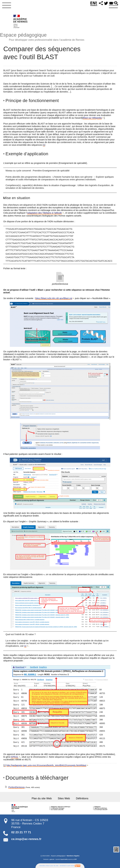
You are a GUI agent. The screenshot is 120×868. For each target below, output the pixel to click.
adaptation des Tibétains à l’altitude (45, 213)
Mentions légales (73, 856)
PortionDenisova (16, 787)
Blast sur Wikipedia (92, 118)
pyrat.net (52, 859)
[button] (101, 3)
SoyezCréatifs (64, 859)
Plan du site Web (42, 798)
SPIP (75, 859)
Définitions (82, 798)
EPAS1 (15, 757)
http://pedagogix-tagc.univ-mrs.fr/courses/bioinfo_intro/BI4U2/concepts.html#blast (46, 765)
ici (25, 646)
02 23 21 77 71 (21, 832)
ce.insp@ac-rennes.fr (26, 839)
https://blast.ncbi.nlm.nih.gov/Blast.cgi (54, 298)
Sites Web (64, 798)
